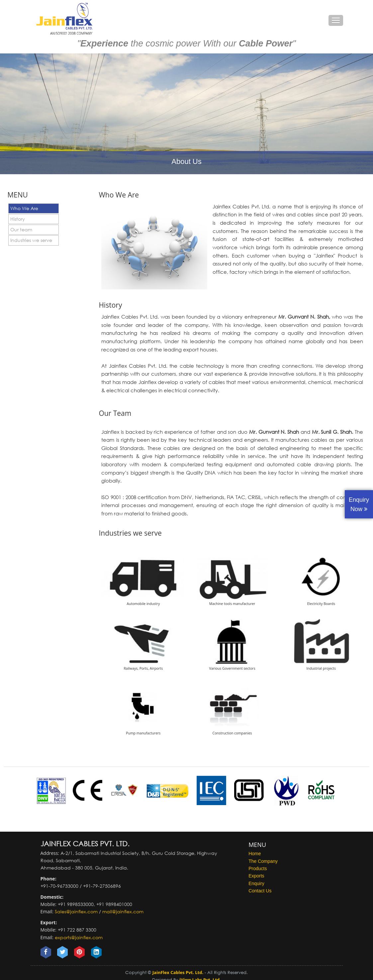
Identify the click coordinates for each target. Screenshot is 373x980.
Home (255, 854)
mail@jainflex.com (123, 911)
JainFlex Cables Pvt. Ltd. (178, 972)
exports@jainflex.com (79, 937)
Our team (21, 229)
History (18, 219)
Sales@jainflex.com (76, 911)
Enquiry (256, 883)
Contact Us (260, 891)
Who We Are (24, 208)
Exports (256, 876)
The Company (263, 861)
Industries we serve (31, 240)
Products (258, 868)
